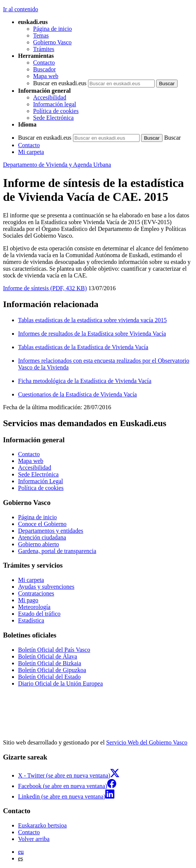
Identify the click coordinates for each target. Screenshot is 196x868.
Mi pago (28, 600)
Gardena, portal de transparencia (57, 551)
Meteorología (34, 607)
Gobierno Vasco (52, 42)
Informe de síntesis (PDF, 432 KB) (45, 288)
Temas (41, 35)
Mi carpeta (31, 152)
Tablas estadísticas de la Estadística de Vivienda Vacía (83, 347)
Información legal (55, 104)
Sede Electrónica (53, 118)
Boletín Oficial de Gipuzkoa (52, 670)
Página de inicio (52, 29)
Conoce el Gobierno (42, 524)
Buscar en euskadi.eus (60, 83)
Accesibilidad (50, 97)
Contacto (44, 63)
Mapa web (46, 76)
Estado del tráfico (39, 614)
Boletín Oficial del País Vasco (54, 650)
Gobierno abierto (39, 544)
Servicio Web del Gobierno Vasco (147, 742)
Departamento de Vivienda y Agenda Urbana (57, 165)
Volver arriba (34, 839)
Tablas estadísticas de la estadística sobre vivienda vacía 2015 (92, 320)
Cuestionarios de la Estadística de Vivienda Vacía (77, 394)
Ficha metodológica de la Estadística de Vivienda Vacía (85, 381)
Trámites (44, 49)
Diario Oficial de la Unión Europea (60, 683)
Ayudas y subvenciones (46, 587)
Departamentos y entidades (51, 531)
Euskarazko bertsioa (42, 825)
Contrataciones (36, 593)
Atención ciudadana (42, 537)
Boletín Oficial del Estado (49, 677)
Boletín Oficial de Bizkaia (50, 663)
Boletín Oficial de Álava (48, 656)
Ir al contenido (21, 9)
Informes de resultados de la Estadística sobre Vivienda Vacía (92, 334)
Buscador (44, 69)
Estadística (31, 620)
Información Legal (41, 481)
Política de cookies (56, 111)
